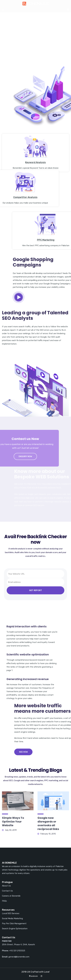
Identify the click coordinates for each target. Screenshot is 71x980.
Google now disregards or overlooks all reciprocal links (48, 823)
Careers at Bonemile (11, 896)
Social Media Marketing (12, 918)
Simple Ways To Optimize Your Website (13, 822)
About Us (6, 886)
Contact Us (7, 891)
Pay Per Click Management (14, 924)
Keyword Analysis (35, 194)
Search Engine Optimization (15, 929)
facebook (33, 976)
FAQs (4, 901)
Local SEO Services (11, 913)
